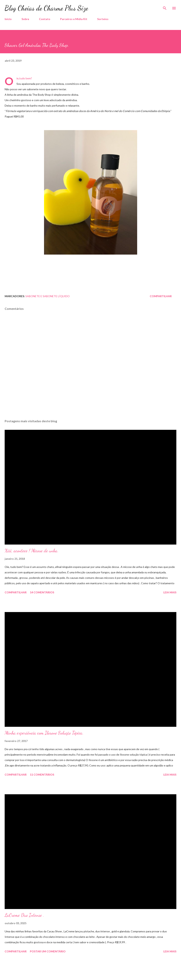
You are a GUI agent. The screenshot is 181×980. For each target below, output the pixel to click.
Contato (45, 19)
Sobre (25, 19)
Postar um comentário (48, 951)
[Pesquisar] (165, 7)
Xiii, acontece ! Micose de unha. (32, 551)
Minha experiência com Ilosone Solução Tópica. (44, 733)
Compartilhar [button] (161, 296)
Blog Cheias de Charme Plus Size (46, 8)
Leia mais (170, 592)
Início (8, 19)
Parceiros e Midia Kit (74, 19)
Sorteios (103, 19)
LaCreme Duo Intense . (24, 915)
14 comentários (42, 592)
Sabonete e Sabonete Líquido (48, 296)
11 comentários (42, 775)
